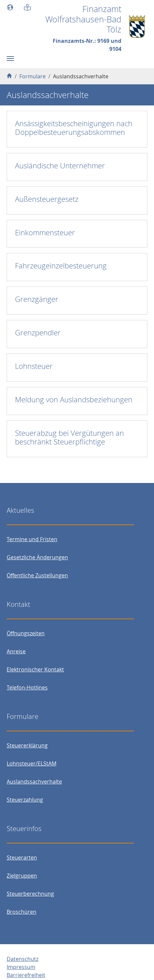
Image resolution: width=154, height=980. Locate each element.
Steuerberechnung (30, 894)
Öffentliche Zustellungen (37, 575)
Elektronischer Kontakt (35, 669)
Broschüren (21, 912)
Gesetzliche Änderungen (37, 557)
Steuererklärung (27, 745)
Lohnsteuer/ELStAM (31, 763)
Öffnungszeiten (26, 633)
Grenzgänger (37, 299)
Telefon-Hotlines (27, 687)
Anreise (16, 651)
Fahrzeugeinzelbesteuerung (61, 266)
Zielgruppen (22, 876)
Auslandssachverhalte (34, 782)
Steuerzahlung (25, 800)
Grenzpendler (38, 333)
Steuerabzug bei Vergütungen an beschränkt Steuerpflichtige (69, 437)
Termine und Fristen (32, 539)
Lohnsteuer (34, 366)
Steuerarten (22, 857)
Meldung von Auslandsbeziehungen (74, 399)
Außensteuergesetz (47, 199)
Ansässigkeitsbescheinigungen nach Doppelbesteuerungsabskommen (74, 128)
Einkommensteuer (45, 232)
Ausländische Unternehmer (60, 166)
